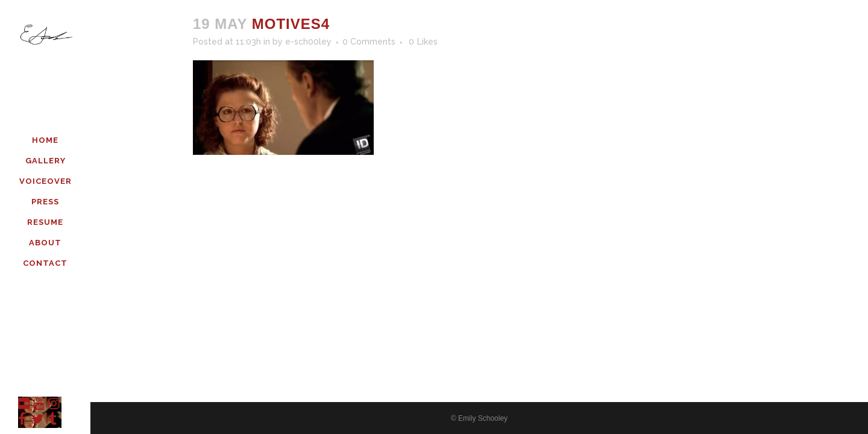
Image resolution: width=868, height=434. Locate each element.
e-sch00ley (308, 42)
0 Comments (369, 42)
